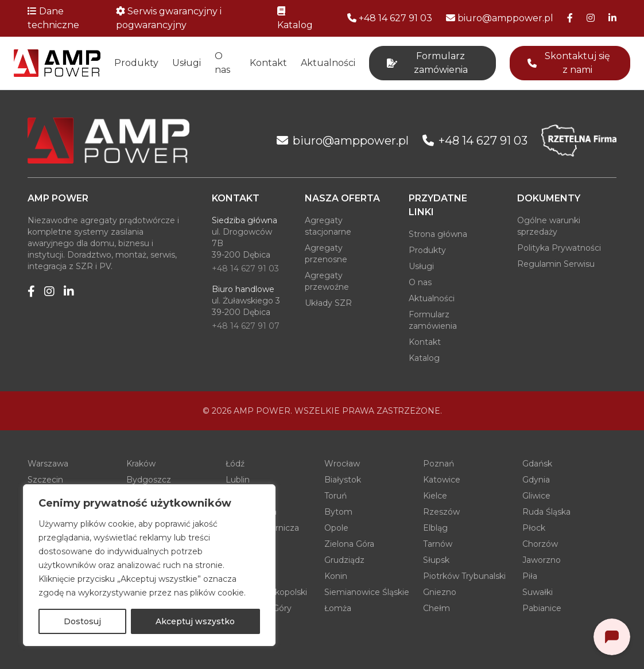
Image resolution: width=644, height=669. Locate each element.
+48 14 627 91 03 (245, 269)
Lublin (238, 480)
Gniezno (440, 592)
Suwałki (538, 592)
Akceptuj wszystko (195, 621)
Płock (534, 528)
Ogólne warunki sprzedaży (549, 226)
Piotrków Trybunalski (464, 576)
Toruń (335, 496)
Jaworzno (542, 560)
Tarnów (438, 544)
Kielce (435, 496)
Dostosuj (82, 621)
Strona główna (438, 234)
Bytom (338, 512)
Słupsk (436, 560)
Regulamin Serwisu (556, 264)
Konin (336, 576)
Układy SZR (328, 303)
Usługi (187, 63)
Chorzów (540, 544)
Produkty (136, 63)
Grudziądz (344, 560)
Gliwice (536, 496)
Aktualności (328, 63)
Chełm (437, 608)
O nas (222, 63)
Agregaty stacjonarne (328, 226)
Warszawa (48, 464)
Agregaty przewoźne (327, 281)
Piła (530, 576)
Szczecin (45, 480)
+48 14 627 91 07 (246, 326)
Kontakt (268, 63)
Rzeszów (441, 512)
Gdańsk (537, 464)
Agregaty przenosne (326, 254)
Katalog (424, 358)
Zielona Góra (349, 544)
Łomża (338, 608)
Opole (336, 528)
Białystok (343, 480)
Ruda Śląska (546, 512)
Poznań (439, 464)
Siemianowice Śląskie (367, 592)
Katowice (442, 480)
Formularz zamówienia (433, 320)
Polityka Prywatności (559, 248)
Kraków (141, 464)
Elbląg (435, 528)
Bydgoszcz (149, 480)
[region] (149, 565)
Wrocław (342, 464)
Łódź (235, 464)
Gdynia (536, 480)
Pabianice (542, 608)
